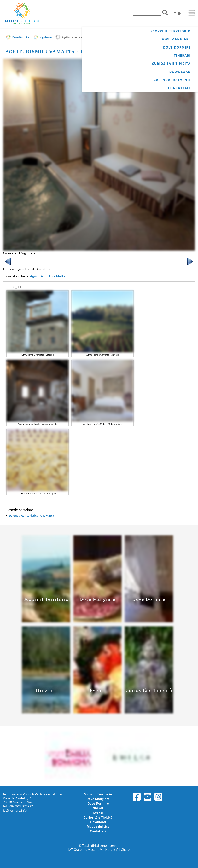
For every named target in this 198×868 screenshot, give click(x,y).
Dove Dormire (177, 47)
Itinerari (182, 55)
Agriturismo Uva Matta (76, 37)
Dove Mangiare (176, 39)
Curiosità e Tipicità (171, 64)
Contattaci (179, 88)
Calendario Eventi (172, 80)
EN (179, 14)
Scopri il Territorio (171, 31)
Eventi (98, 813)
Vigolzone (46, 37)
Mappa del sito (98, 827)
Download (180, 72)
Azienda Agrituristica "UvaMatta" (32, 515)
